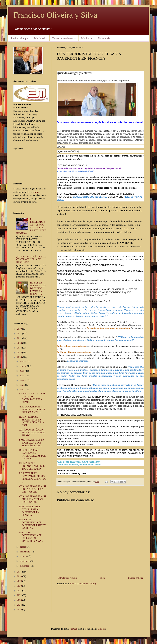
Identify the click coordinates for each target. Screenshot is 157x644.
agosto (23, 547)
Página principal (20, 38)
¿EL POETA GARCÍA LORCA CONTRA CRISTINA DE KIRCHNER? (31, 260)
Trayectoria (104, 38)
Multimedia (40, 38)
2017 (20, 572)
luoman (73, 629)
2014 (20, 348)
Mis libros (87, 38)
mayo (23, 380)
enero (23, 361)
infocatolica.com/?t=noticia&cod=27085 (75, 171)
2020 (20, 586)
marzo (23, 371)
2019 (20, 581)
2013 (20, 343)
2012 (20, 338)
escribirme (34, 192)
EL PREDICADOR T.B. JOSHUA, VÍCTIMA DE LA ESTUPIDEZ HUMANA (31, 226)
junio (22, 385)
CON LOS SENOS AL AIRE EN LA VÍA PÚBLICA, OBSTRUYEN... (33, 489)
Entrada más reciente (67, 578)
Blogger (102, 629)
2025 (20, 610)
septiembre (25, 552)
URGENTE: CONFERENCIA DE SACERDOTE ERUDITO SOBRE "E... (33, 524)
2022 (20, 595)
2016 (20, 357)
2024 (20, 605)
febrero (23, 366)
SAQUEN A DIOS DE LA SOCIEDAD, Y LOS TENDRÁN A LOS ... (32, 443)
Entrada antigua (135, 578)
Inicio (103, 578)
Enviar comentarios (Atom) (83, 584)
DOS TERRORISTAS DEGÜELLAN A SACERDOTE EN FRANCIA (30, 511)
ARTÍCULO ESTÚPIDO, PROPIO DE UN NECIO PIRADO (32, 433)
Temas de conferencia (64, 38)
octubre (23, 556)
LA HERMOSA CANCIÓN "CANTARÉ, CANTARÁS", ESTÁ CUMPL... (32, 398)
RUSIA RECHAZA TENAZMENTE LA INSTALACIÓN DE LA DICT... (32, 421)
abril (22, 376)
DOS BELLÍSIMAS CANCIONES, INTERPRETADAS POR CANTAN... (32, 454)
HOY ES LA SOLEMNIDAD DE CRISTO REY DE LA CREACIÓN (38, 288)
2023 (20, 600)
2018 (20, 576)
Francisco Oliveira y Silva (55, 15)
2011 (20, 334)
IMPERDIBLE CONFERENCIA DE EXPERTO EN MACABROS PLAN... (31, 537)
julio (22, 390)
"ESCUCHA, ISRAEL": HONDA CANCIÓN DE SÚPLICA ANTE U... (32, 410)
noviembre (25, 561)
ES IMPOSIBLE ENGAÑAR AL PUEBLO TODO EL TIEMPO (33, 466)
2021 (20, 591)
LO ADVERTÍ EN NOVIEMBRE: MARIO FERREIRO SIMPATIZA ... (32, 478)
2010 (20, 329)
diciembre (25, 566)
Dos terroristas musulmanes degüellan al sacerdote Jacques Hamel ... (90, 168)
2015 (20, 353)
